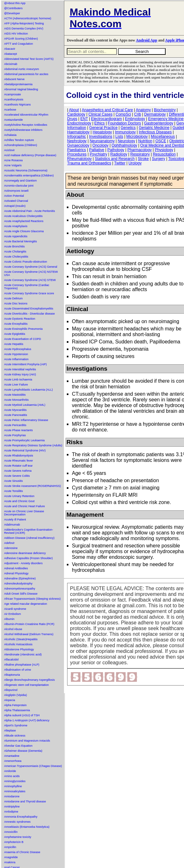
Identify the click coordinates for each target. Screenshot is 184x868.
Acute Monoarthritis (16, 400)
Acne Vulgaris (13, 165)
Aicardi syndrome (15, 609)
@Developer (12, 13)
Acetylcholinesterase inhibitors (23, 130)
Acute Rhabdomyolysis (19, 456)
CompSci (123, 114)
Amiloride (10, 771)
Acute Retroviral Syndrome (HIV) (25, 450)
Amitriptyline (12, 807)
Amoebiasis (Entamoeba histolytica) (27, 827)
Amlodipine (11, 812)
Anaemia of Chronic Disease (22, 852)
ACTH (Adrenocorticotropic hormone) (28, 18)
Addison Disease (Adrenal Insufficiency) (29, 538)
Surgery (159, 159)
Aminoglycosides (15, 781)
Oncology (101, 145)
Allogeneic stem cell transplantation (26, 685)
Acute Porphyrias (15, 435)
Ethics (100, 123)
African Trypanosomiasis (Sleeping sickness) (32, 599)
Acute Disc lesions (16, 303)
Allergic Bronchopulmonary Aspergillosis (29, 680)
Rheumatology (79, 159)
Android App (146, 40)
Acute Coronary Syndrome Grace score (29, 293)
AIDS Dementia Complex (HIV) (24, 29)
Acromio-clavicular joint (19, 186)
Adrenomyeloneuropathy (20, 589)
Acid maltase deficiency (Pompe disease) (30, 155)
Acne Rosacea (13, 160)
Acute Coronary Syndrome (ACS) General (31, 267)
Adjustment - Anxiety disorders (23, 563)
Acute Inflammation (16, 359)
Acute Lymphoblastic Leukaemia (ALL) (29, 390)
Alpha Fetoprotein (15, 705)
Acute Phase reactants (19, 430)
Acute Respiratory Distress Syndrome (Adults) (33, 445)
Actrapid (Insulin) (15, 206)
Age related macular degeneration (26, 604)
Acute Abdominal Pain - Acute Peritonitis (30, 211)
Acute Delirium (13, 298)
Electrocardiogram (106, 119)
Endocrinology (79, 123)
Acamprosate (13, 94)
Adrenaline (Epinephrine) (20, 578)
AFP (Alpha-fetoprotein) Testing (24, 23)
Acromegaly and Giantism (20, 181)
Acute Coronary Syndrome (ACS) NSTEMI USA (31, 273)
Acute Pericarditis (15, 425)
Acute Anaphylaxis (16, 226)
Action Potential (14, 196)
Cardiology (76, 114)
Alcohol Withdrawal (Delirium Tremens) (29, 634)
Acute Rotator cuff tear (18, 466)
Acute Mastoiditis (15, 395)
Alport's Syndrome (16, 725)
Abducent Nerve (14, 79)
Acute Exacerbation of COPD (23, 339)
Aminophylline (13, 786)
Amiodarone (12, 796)
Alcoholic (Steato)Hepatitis (21, 639)
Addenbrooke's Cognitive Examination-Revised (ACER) (29, 531)
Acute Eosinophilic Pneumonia (23, 329)
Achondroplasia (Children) (21, 145)
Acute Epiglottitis (15, 334)
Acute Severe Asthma (18, 471)
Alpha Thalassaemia (17, 710)
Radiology (119, 154)
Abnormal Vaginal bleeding (21, 89)
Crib (137, 114)
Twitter (120, 163)
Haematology (78, 132)
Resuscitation (164, 154)
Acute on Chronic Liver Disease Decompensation (24, 513)
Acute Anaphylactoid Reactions (24, 221)
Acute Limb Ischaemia (18, 380)
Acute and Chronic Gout (19, 501)
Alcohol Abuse (13, 629)
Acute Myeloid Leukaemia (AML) (25, 405)
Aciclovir (10, 150)
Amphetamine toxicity (18, 837)
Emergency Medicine (166, 119)
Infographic (76, 137)
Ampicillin (10, 847)
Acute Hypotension (16, 354)
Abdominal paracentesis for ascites (26, 74)
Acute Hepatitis (14, 344)
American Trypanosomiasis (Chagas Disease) (33, 766)
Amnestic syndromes (17, 822)
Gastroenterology (159, 123)
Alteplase (10, 731)
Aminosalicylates (15, 791)
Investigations (101, 137)
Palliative (97, 150)
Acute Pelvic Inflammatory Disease (26, 420)
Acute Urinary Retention (19, 496)
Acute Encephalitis (16, 324)
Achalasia (10, 135)
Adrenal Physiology (16, 573)
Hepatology (102, 132)
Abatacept (11, 54)
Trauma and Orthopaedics (89, 163)
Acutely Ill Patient (15, 520)
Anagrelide (11, 857)
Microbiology (137, 137)
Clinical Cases (100, 114)
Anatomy (143, 110)
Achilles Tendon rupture (19, 140)
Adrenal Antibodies (16, 568)
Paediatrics (76, 150)
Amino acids (12, 776)
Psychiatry (98, 154)
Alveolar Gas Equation (18, 746)
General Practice (103, 128)
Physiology (164, 150)
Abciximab (11, 64)
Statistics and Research (115, 159)
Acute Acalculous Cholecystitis (23, 216)
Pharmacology (140, 150)
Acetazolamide (13, 120)
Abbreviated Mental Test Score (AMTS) (29, 59)
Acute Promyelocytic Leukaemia (24, 440)
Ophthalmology (124, 145)
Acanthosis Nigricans (17, 105)
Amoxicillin (11, 832)
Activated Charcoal (16, 201)
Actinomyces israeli (16, 191)
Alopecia (10, 700)
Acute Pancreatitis (16, 415)
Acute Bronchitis (14, 246)
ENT (84, 119)
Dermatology (155, 114)
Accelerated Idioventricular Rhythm (26, 115)
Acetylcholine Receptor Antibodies (26, 125)
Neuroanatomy (102, 141)
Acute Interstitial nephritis (20, 369)
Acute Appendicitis (16, 236)
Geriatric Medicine (154, 128)
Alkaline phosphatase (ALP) (22, 665)
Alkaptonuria (12, 675)
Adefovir (9, 543)
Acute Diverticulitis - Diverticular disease (29, 314)
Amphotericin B (14, 842)
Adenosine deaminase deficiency (25, 553)
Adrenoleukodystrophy (18, 584)
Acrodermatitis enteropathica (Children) (29, 176)
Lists (119, 137)
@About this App (15, 3)
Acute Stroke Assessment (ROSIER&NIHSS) (32, 486)
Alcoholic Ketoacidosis (18, 644)
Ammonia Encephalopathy (21, 817)
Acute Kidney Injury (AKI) (20, 374)
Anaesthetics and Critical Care (107, 110)
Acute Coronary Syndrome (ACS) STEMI (30, 280)
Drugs (72, 119)
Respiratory (140, 154)
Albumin (9, 619)
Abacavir (10, 49)
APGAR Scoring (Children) (21, 39)
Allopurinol (11, 690)
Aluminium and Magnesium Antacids (27, 741)
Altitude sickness (15, 736)
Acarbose (10, 110)
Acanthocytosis (14, 99)
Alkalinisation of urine (18, 670)
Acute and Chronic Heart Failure (25, 506)
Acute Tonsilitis (13, 491)
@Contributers (13, 8)
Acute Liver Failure (16, 385)
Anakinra (10, 862)
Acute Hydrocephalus (18, 349)
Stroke (143, 159)
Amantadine (12, 756)
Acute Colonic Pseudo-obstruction (26, 262)
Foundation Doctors (124, 123)
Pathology (116, 150)
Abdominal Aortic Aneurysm (22, 69)
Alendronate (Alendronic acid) (23, 654)
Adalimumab (12, 525)
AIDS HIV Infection (16, 34)
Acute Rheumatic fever (19, 461)
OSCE (161, 141)
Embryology (135, 119)
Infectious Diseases (155, 132)
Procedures (77, 154)
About (74, 110)
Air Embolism (13, 614)
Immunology (125, 132)
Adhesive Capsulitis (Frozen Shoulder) (29, 558)
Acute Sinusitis (13, 481)
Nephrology (77, 141)
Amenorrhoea (13, 761)
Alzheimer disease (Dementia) (23, 751)
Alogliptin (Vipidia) (16, 695)
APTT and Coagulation (19, 44)
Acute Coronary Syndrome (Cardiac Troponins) (27, 287)
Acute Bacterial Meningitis (21, 241)
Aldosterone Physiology (19, 649)
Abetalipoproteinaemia (18, 84)
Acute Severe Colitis (17, 476)
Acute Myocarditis (15, 410)
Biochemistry (165, 110)
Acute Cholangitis (15, 252)
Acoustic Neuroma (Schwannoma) (26, 170)
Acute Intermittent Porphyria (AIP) (25, 364)
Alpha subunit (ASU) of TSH (22, 715)
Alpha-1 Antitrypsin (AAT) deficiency (27, 720)
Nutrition (145, 141)
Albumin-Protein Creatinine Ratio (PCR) (29, 624)
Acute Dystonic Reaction (20, 319)
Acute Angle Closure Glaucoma (24, 231)
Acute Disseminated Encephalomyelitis (29, 309)
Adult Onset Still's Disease (21, 594)
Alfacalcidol (11, 660)
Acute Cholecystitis (16, 257)
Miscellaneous (163, 137)
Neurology (127, 141)
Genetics (128, 128)
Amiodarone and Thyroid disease (25, 801)
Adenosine (11, 548)
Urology (135, 163)
